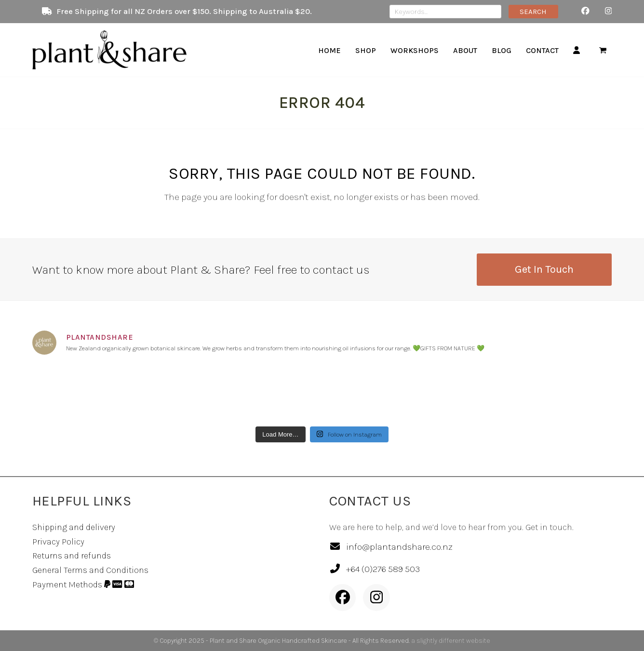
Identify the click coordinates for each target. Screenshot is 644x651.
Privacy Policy (58, 542)
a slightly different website (451, 641)
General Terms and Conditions (90, 570)
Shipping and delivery (74, 527)
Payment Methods (83, 585)
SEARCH (533, 12)
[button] (603, 50)
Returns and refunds (72, 556)
